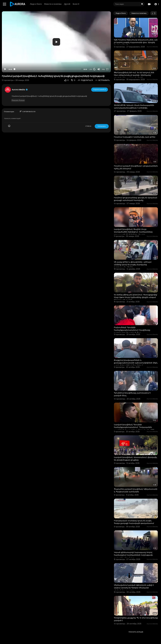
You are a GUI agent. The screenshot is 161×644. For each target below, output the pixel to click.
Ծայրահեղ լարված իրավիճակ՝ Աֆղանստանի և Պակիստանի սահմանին (136, 490)
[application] (56, 42)
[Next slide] (155, 13)
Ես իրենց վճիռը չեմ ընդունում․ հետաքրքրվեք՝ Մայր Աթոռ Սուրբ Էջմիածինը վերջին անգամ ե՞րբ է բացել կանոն (136, 297)
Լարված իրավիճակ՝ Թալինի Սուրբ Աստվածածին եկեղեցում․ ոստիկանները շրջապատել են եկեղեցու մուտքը (133, 232)
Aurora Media (20, 90)
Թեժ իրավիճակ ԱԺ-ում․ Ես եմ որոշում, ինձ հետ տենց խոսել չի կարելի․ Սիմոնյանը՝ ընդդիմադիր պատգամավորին (134, 75)
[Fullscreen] (107, 69)
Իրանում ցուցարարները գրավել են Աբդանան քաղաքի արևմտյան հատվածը (136, 199)
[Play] (5, 69)
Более (76, 4)
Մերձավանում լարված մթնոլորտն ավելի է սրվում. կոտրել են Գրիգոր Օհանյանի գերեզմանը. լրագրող (134, 588)
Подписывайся (100, 90)
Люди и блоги (36, 4)
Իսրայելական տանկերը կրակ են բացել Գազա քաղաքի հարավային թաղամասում (134, 522)
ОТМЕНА (88, 126)
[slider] (48, 69)
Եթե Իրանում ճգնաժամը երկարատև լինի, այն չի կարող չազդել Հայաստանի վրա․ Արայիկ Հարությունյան (136, 42)
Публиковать (102, 126)
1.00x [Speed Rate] (90, 69)
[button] (156, 4)
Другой (67, 4)
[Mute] (99, 69)
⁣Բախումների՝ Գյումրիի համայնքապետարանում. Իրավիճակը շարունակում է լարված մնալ (132, 330)
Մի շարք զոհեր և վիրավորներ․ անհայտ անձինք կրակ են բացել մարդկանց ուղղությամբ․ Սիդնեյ (133, 265)
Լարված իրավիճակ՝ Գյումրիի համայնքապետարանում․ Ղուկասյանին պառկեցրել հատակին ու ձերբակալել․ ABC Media (134, 429)
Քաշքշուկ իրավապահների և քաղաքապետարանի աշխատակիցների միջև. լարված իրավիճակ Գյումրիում (136, 363)
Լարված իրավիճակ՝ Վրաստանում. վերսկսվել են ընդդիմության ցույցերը (135, 459)
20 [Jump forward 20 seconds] (95, 69)
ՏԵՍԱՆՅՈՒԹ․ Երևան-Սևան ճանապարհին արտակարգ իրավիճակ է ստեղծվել (134, 107)
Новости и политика (53, 4)
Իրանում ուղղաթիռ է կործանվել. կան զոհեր (135, 137)
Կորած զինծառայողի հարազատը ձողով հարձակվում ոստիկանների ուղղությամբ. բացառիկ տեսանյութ (134, 555)
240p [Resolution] (103, 69)
